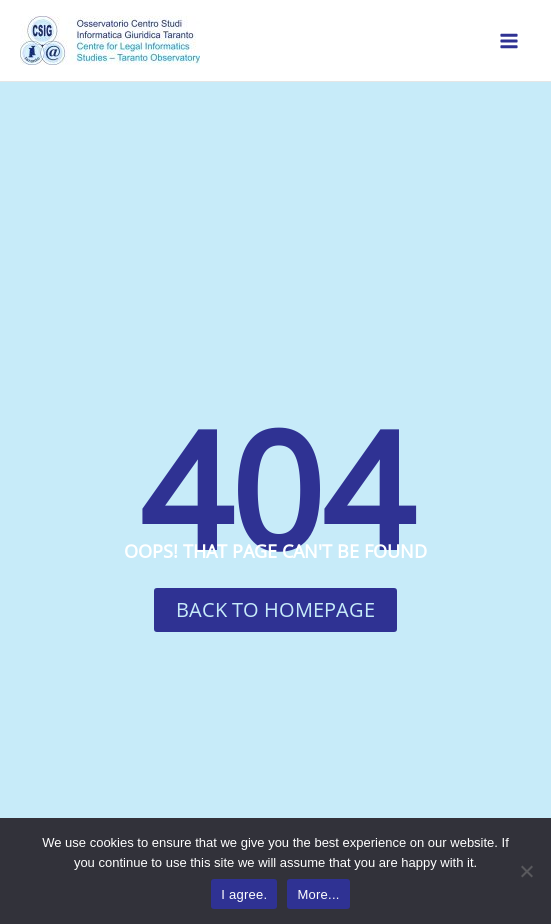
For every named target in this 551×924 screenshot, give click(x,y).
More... (318, 894)
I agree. (244, 894)
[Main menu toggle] (509, 41)
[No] (526, 871)
